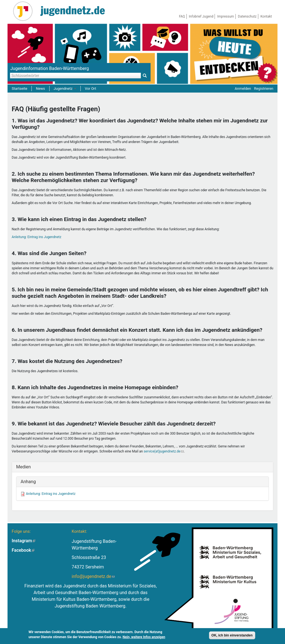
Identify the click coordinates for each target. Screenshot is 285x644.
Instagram (24, 541)
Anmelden (243, 89)
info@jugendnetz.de (93, 576)
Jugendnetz (65, 89)
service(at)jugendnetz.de (164, 451)
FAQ (182, 16)
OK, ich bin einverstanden (232, 635)
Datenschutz (247, 16)
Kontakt (266, 16)
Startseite (19, 89)
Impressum (225, 16)
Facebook (23, 550)
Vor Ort (91, 89)
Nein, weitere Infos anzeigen (144, 637)
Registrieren (264, 89)
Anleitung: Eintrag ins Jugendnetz (36, 237)
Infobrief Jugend (201, 16)
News (40, 89)
